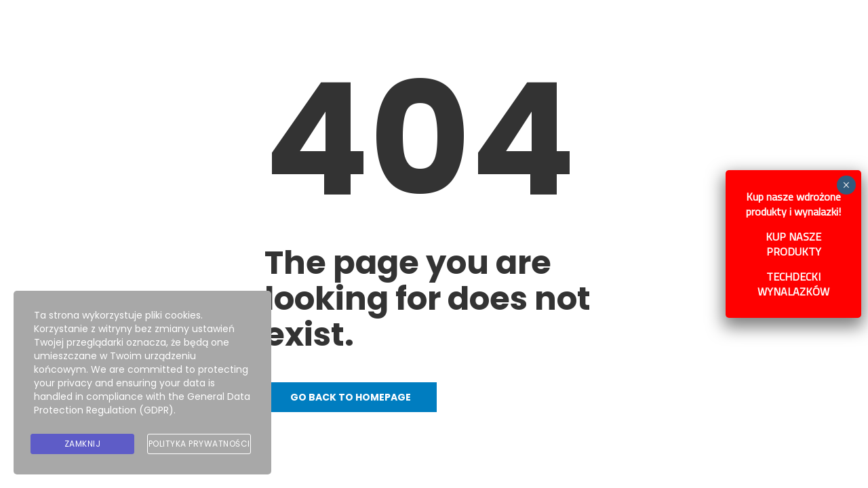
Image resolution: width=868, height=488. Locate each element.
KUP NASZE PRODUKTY (799, 241)
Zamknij (83, 444)
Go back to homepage (351, 397)
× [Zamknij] (851, 182)
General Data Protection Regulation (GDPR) (142, 403)
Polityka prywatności (199, 444)
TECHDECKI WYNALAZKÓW (799, 281)
